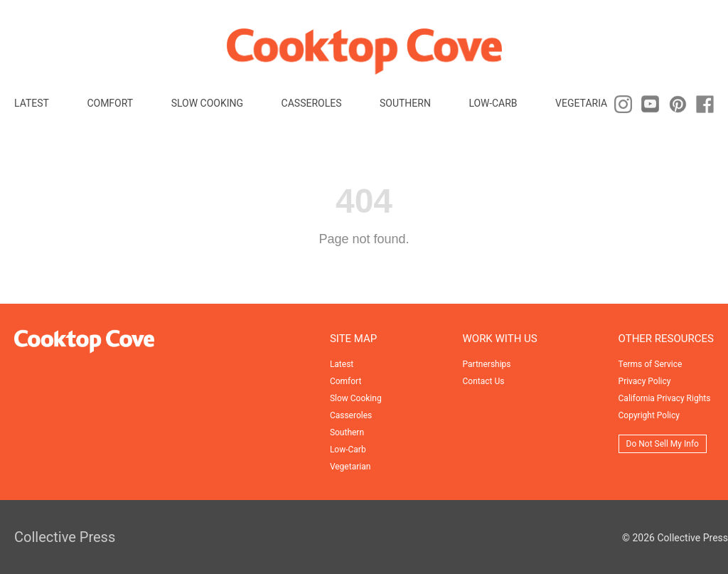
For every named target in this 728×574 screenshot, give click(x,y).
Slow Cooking (207, 103)
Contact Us (484, 381)
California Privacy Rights (665, 398)
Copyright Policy (649, 415)
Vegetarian (585, 103)
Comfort (110, 103)
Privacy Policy (645, 381)
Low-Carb (493, 103)
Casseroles (312, 103)
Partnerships (487, 364)
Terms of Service (651, 364)
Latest (32, 103)
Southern (405, 103)
